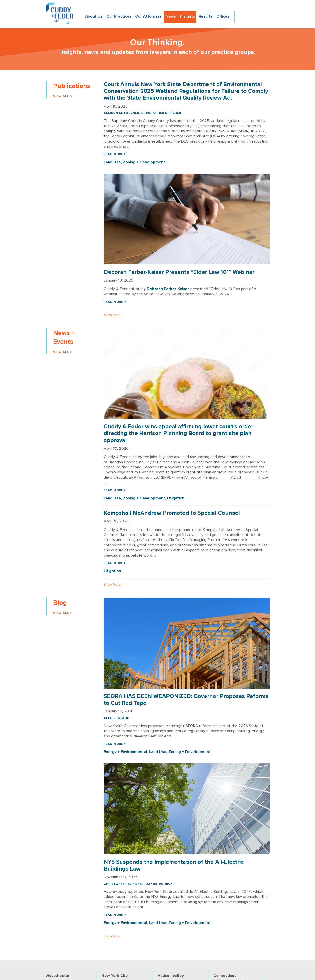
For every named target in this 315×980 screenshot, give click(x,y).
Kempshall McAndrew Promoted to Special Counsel (172, 513)
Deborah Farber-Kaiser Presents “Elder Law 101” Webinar (179, 272)
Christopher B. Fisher (161, 113)
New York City (115, 976)
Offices (223, 16)
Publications (72, 86)
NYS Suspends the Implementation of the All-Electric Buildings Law (174, 865)
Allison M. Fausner (121, 113)
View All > (63, 96)
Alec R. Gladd (117, 718)
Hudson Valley (171, 976)
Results (206, 16)
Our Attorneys (148, 16)
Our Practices (119, 16)
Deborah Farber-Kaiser (168, 289)
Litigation (176, 498)
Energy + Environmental (125, 752)
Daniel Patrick (159, 884)
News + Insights (180, 16)
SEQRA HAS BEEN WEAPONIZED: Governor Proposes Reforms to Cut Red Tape (186, 700)
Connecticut (225, 976)
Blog (60, 603)
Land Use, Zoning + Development (134, 162)
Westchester (58, 976)
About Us (94, 16)
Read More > (115, 154)
